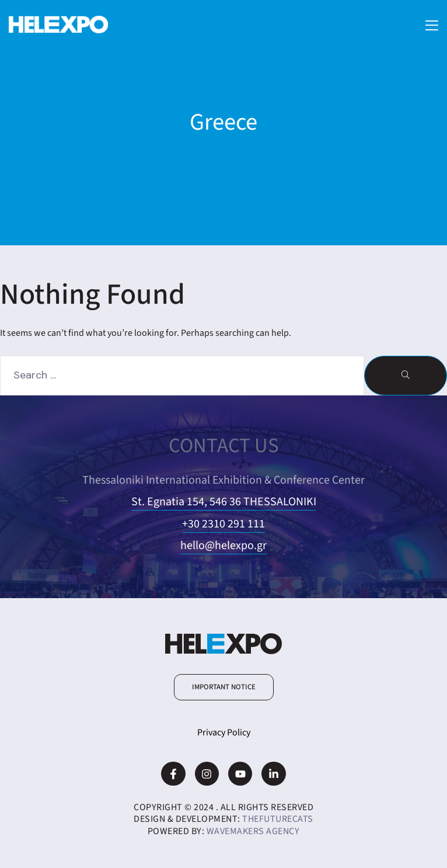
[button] (224, 687)
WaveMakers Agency (253, 831)
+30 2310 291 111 (223, 524)
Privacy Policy (224, 732)
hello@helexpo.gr (223, 546)
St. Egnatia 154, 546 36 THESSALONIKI (224, 502)
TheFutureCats (278, 819)
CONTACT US (224, 446)
